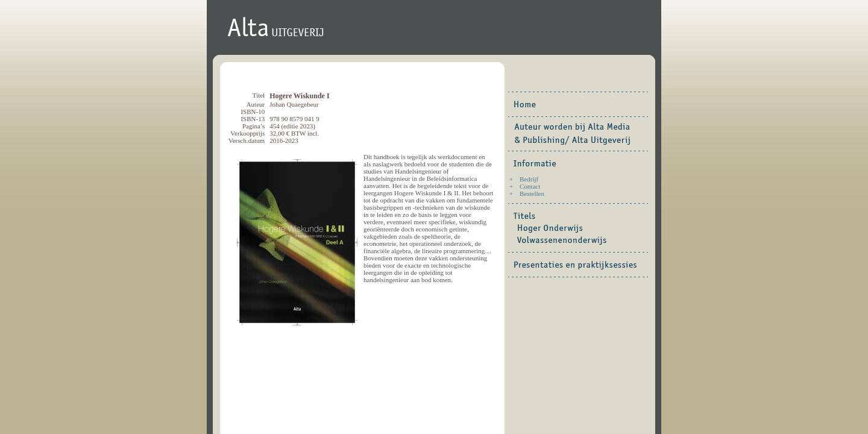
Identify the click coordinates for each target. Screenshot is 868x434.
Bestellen (532, 193)
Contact (530, 186)
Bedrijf (529, 179)
